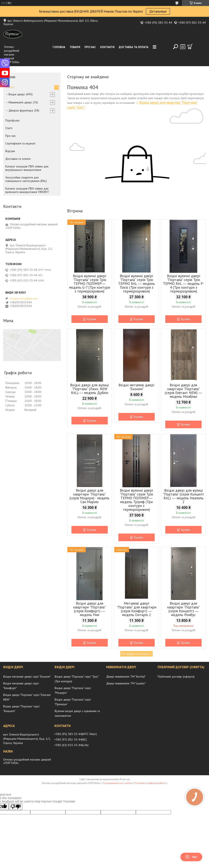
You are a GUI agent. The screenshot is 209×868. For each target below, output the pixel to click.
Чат (191, 857)
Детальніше (158, 11)
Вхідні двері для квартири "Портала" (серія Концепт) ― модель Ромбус (184, 609)
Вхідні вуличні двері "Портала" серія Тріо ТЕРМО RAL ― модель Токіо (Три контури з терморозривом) (136, 284)
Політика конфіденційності (151, 783)
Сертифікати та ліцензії (20, 143)
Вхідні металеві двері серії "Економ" (27, 677)
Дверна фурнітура (21, 110)
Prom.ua (125, 779)
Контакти (107, 47)
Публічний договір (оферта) (176, 677)
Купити (92, 319)
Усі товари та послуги (135, 654)
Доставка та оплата (134, 47)
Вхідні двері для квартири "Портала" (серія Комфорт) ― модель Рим (89, 609)
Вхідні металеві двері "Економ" (136, 387)
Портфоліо (12, 120)
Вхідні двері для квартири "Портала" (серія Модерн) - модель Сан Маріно (89, 496)
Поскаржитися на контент (118, 783)
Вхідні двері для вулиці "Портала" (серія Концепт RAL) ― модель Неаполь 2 (183, 496)
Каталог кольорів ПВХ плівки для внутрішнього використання (27, 168)
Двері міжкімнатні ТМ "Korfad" (126, 677)
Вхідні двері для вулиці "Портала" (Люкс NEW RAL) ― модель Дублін (89, 389)
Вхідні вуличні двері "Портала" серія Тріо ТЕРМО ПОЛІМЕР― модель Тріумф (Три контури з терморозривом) (136, 500)
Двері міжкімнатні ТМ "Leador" (126, 683)
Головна (59, 47)
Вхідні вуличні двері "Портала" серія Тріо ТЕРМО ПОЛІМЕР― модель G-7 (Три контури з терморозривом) (90, 284)
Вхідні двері (17, 94)
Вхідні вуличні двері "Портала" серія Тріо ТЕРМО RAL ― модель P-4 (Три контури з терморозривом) (184, 284)
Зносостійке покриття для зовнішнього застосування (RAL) (26, 179)
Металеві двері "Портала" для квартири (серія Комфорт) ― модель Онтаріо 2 (136, 609)
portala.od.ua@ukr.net (23, 298)
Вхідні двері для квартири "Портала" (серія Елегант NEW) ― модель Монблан (184, 391)
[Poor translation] (16, 807)
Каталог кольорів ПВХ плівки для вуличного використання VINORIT (27, 190)
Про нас (90, 47)
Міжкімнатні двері (20, 102)
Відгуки (10, 151)
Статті (9, 128)
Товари (75, 47)
